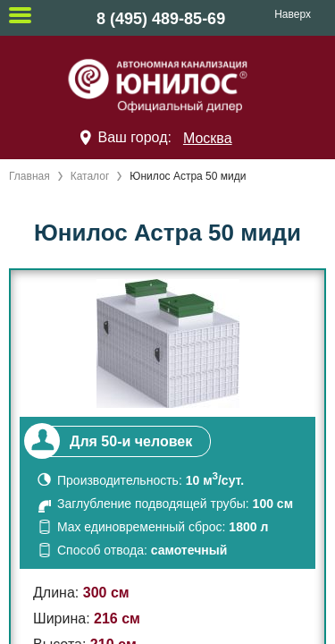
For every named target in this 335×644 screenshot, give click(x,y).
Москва (208, 138)
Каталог (90, 176)
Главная (29, 176)
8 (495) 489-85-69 (161, 19)
